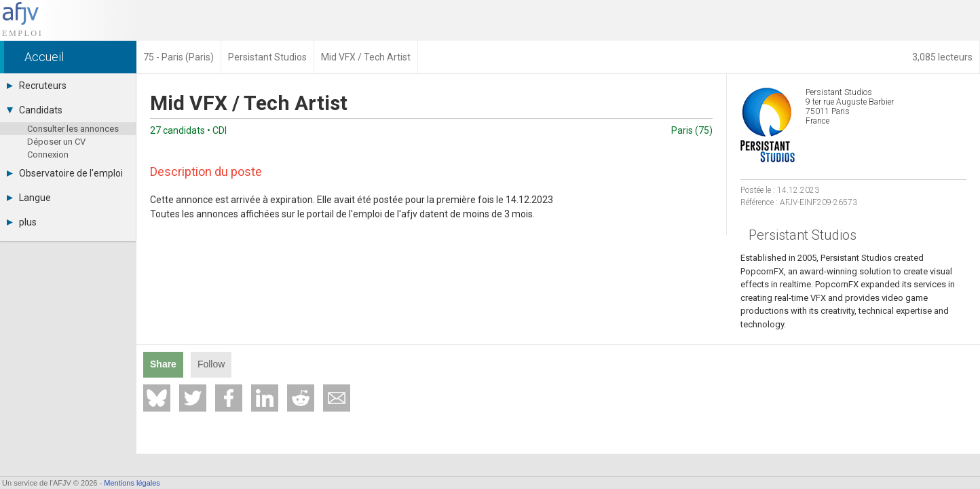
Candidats (35, 110)
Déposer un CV (56, 142)
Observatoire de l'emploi (65, 173)
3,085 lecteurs (942, 57)
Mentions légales (132, 483)
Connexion (48, 155)
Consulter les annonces (73, 129)
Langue (29, 198)
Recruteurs (37, 86)
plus (22, 222)
